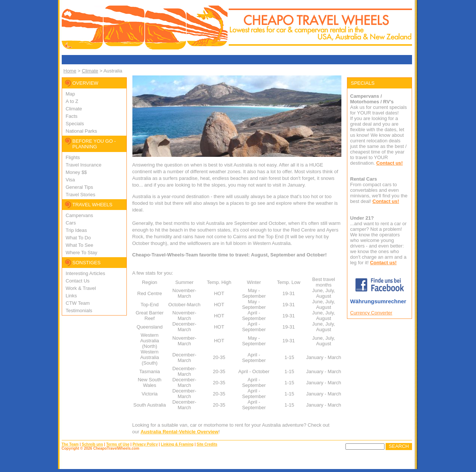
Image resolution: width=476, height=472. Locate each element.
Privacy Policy (145, 444)
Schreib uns (92, 444)
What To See (80, 245)
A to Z (72, 101)
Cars (71, 223)
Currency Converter (371, 313)
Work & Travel (81, 288)
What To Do (78, 238)
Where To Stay (82, 253)
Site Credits (207, 444)
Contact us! (390, 163)
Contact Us (78, 281)
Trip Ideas (76, 230)
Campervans (80, 215)
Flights (73, 157)
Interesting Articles (86, 273)
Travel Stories (81, 195)
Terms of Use (118, 444)
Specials (75, 124)
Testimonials (79, 311)
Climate (90, 71)
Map (70, 94)
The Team (70, 444)
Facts (72, 116)
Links (71, 296)
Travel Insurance (84, 165)
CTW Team (78, 303)
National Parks (82, 131)
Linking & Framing (177, 444)
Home (70, 71)
